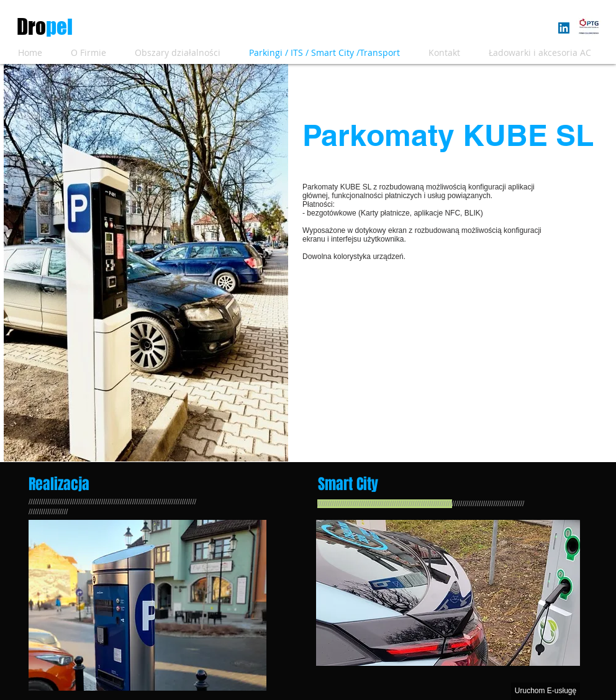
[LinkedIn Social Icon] (564, 28)
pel (59, 27)
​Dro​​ (31, 27)
